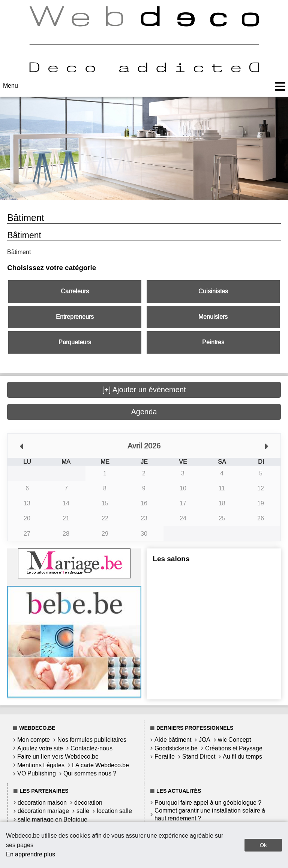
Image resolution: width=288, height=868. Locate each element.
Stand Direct (199, 757)
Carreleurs (75, 291)
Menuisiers (213, 317)
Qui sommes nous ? (90, 773)
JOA (205, 740)
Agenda (144, 412)
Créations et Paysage (234, 748)
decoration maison (42, 803)
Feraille (165, 757)
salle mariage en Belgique (52, 819)
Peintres (213, 342)
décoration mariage (43, 811)
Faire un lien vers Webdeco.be (58, 757)
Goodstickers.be (176, 748)
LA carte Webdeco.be (100, 765)
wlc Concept (234, 740)
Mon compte (34, 740)
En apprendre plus (31, 854)
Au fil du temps (242, 757)
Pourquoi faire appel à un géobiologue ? (208, 803)
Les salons (171, 559)
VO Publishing (37, 773)
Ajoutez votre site (40, 748)
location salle (114, 811)
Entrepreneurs (75, 317)
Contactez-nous (91, 748)
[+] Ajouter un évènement (144, 390)
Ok (263, 845)
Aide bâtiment (173, 740)
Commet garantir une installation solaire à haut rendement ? (210, 814)
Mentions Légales (41, 765)
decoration (88, 803)
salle (83, 811)
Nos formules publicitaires (92, 740)
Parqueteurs (75, 342)
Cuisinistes (213, 291)
